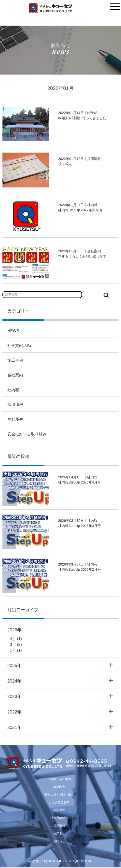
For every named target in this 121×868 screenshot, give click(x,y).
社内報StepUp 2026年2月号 (80, 569)
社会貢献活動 (19, 346)
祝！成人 (65, 164)
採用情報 (15, 405)
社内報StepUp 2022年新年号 (80, 210)
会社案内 (15, 375)
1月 (13, 650)
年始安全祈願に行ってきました (82, 118)
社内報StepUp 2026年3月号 (80, 526)
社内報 (13, 390)
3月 (13, 645)
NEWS (13, 331)
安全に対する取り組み (27, 434)
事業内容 (59, 787)
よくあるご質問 (59, 802)
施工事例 (15, 360)
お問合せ (59, 841)
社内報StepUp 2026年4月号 (80, 482)
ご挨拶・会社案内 (59, 779)
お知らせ (59, 833)
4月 (13, 639)
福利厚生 (15, 419)
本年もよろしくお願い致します (82, 256)
